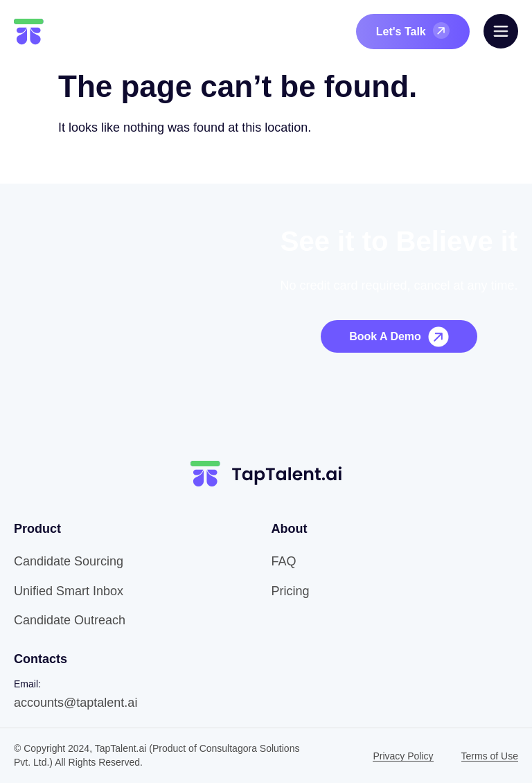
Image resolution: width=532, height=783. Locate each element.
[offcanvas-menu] (501, 31)
